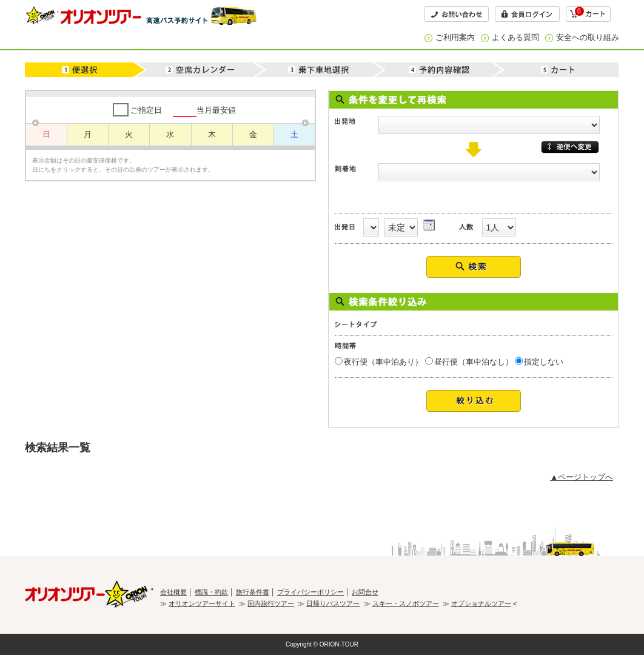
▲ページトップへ (582, 477)
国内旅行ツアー (271, 603)
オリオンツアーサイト (202, 603)
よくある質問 (515, 37)
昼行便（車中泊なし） (474, 362)
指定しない (544, 362)
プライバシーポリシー (310, 592)
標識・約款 (211, 592)
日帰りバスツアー (333, 603)
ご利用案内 (455, 37)
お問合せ (365, 592)
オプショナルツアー (481, 603)
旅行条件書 (253, 592)
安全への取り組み (588, 37)
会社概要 (173, 592)
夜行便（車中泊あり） (383, 362)
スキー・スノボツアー (406, 603)
